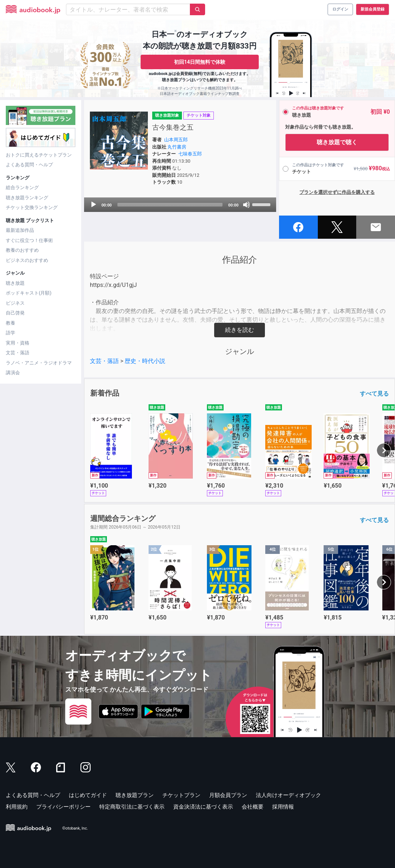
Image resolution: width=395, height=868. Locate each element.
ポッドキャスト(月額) (29, 293)
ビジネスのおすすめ (27, 260)
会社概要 (253, 807)
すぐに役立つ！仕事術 (29, 240)
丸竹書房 (177, 147)
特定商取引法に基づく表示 (132, 807)
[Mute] (246, 205)
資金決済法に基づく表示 (203, 807)
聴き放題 (15, 283)
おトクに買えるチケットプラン (39, 155)
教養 (11, 323)
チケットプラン (181, 795)
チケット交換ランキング (32, 207)
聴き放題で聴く (337, 142)
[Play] (93, 205)
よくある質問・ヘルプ (29, 165)
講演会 (13, 373)
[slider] (170, 205)
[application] (180, 205)
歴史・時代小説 (145, 361)
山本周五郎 (176, 140)
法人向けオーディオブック (288, 795)
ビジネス (15, 303)
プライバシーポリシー (63, 807)
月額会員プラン (228, 795)
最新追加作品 (20, 230)
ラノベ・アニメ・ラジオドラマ (39, 363)
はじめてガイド (88, 795)
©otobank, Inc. (75, 828)
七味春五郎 (190, 154)
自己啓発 (15, 313)
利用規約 (17, 807)
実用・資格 (18, 343)
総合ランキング (22, 187)
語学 (11, 333)
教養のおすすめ (22, 250)
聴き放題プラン (135, 795)
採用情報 (283, 807)
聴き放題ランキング (27, 198)
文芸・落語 (18, 353)
